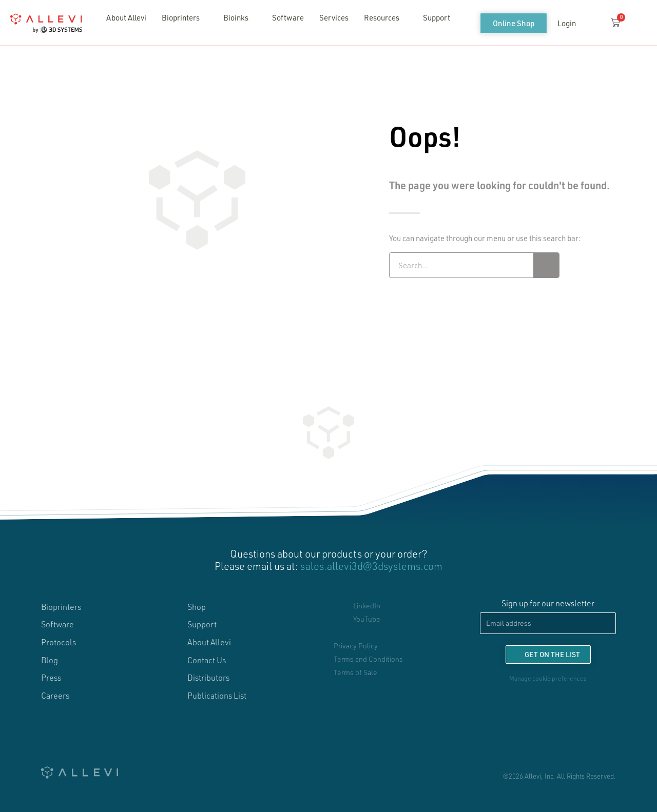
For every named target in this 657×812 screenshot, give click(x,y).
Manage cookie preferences (548, 678)
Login (567, 23)
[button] (592, 24)
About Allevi (126, 17)
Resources (384, 18)
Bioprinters (183, 18)
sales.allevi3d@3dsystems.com (371, 566)
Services (334, 17)
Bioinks (238, 18)
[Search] (546, 265)
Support (437, 17)
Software (288, 17)
